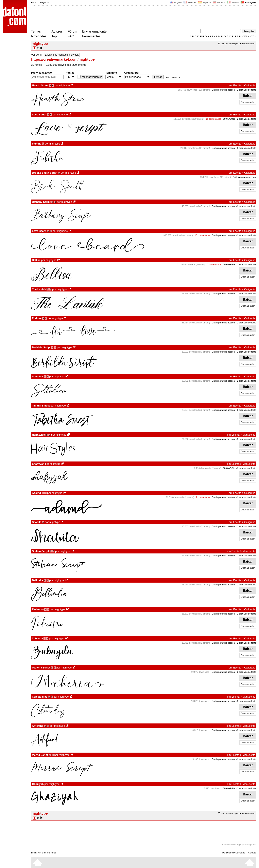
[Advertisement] (105, 18)
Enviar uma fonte (94, 31)
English (176, 2)
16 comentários (214, 119)
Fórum (72, 31)
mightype (64, 85)
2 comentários (203, 497)
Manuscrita (249, 435)
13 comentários (202, 235)
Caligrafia (250, 85)
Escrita (237, 85)
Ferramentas (91, 36)
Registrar (45, 2)
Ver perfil (36, 55)
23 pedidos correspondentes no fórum (236, 43)
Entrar (34, 2)
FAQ (71, 36)
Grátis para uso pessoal (223, 90)
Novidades (39, 36)
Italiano (233, 2)
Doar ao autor (248, 102)
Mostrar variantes (92, 77)
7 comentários (214, 264)
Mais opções (173, 77)
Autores (57, 31)
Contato (252, 853)
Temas (36, 31)
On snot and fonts (47, 853)
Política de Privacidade (234, 853)
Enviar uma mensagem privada (62, 55)
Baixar (248, 96)
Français (190, 2)
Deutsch (219, 2)
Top (54, 36)
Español (205, 2)
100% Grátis (229, 119)
